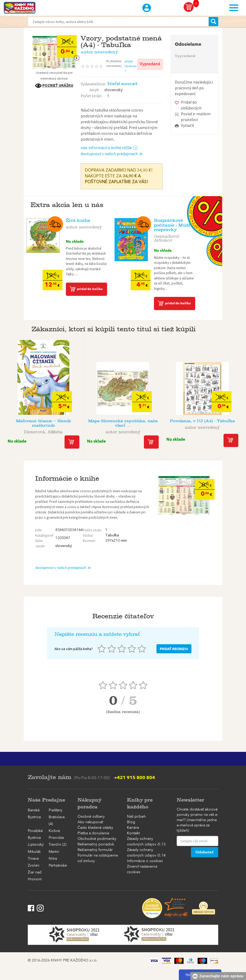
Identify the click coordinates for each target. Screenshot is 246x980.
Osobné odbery (91, 817)
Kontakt (133, 833)
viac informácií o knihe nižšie (109, 148)
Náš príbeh (136, 817)
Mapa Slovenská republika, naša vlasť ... (123, 423)
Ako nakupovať (90, 822)
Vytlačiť (187, 125)
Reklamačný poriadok (96, 844)
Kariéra (133, 828)
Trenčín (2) (58, 845)
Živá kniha (78, 220)
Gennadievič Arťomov (167, 237)
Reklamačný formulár (95, 850)
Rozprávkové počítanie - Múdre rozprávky (173, 225)
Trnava (33, 859)
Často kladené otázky (95, 828)
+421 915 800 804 (135, 777)
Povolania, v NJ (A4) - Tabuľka (202, 421)
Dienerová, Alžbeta (43, 431)
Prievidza (56, 838)
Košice (54, 831)
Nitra (53, 859)
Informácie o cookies (145, 861)
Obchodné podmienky (97, 839)
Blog (131, 822)
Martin (54, 852)
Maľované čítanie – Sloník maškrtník (44, 423)
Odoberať (205, 852)
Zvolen (34, 866)
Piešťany (56, 810)
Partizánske (58, 866)
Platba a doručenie (93, 833)
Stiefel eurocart (122, 84)
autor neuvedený (99, 51)
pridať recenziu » (131, 66)
